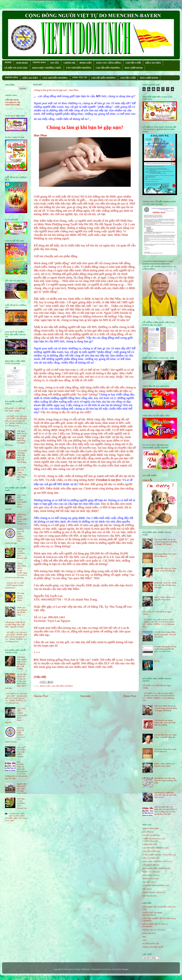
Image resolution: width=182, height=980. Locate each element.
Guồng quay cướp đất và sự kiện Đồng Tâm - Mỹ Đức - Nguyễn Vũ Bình (15, 624)
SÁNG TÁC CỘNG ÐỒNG (109, 63)
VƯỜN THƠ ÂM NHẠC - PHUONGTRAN (153, 914)
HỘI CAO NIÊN (153, 63)
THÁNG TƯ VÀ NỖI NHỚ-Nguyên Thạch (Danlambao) (14, 585)
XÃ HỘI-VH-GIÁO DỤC (16, 68)
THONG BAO (39, 62)
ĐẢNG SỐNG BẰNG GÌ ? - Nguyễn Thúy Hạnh (165, 598)
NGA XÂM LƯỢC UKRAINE (155, 868)
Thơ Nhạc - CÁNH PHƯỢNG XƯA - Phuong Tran (22, 553)
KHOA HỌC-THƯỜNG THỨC (47, 68)
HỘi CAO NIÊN (149, 858)
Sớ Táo (157, 661)
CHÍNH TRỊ (69, 63)
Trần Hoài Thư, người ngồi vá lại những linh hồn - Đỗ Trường (21, 663)
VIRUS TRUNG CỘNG (152, 892)
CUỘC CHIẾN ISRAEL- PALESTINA (158, 855)
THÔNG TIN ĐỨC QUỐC (153, 947)
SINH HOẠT (22, 63)
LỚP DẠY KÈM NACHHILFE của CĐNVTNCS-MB (13, 102)
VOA (145, 940)
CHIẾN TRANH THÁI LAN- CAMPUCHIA (154, 840)
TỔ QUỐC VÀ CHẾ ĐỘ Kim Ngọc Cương (15, 410)
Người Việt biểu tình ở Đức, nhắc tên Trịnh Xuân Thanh (22, 789)
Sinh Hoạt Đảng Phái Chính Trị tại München (165, 555)
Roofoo (109, 969)
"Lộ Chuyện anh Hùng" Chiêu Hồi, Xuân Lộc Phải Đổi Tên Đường (22, 456)
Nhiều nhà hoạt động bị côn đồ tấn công (22, 611)
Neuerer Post (41, 696)
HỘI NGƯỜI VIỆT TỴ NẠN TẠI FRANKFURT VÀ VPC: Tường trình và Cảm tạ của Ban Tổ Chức (166, 811)
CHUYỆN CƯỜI (133, 63)
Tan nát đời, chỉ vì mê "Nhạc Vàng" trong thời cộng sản (22, 473)
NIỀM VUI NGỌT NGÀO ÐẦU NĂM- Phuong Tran (22, 519)
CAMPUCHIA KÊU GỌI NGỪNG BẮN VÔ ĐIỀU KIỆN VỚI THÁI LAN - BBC (16, 817)
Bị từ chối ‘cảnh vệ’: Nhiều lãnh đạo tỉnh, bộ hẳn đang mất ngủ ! (165, 585)
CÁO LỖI (147, 480)
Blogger (125, 969)
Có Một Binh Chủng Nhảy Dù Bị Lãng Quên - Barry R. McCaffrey (165, 634)
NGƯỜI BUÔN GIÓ (151, 944)
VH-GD (146, 889)
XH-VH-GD (147, 896)
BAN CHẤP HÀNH (134, 68)
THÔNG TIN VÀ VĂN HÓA (154, 930)
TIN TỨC (55, 63)
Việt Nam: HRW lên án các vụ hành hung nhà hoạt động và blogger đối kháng (166, 542)
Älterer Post (129, 696)
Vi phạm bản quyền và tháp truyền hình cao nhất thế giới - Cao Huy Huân (165, 649)
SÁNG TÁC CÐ (80, 77)
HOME (8, 62)
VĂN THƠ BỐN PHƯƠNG (79, 68)
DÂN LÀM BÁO (149, 933)
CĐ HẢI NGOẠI (149, 835)
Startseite (85, 696)
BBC (144, 937)
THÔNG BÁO (11, 77)
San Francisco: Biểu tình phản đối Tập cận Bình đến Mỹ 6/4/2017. (165, 795)
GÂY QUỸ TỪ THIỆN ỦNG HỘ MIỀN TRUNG (21, 752)
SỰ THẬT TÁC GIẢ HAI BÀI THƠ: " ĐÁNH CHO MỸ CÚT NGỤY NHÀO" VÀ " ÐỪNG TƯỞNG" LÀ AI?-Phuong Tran (16, 421)
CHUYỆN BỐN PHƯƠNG (108, 68)
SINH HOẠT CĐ (149, 875)
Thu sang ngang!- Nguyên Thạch (20, 597)
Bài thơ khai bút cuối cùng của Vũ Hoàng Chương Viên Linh (165, 780)
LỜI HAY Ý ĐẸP (149, 865)
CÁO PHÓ (147, 832)
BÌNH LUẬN (86, 63)
